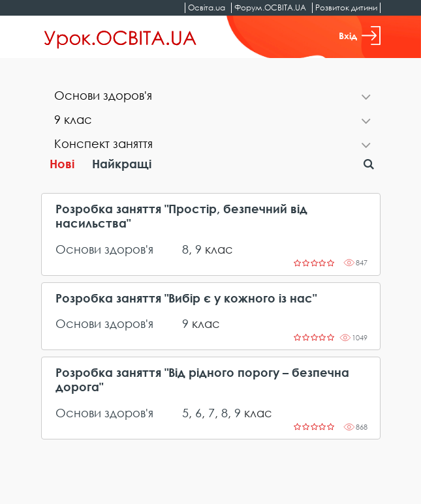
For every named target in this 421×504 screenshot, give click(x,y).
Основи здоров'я (104, 249)
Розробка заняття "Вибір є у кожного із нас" (186, 298)
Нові (62, 164)
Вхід (360, 36)
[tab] (211, 97)
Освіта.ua (207, 7)
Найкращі (122, 164)
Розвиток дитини (346, 7)
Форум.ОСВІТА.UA (270, 7)
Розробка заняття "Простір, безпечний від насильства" (181, 216)
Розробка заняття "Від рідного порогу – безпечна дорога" (202, 380)
